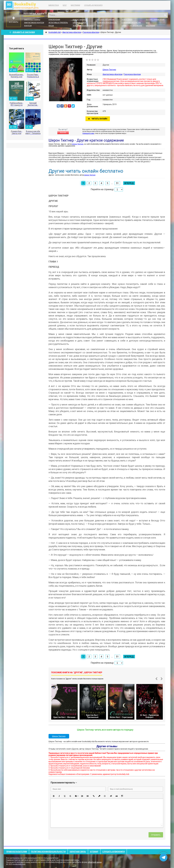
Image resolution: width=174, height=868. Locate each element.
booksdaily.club (23, 5)
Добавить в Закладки (22, 32)
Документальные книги (83, 26)
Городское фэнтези (132, 74)
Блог (65, 5)
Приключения (54, 20)
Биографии (75, 5)
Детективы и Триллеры (58, 23)
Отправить (156, 835)
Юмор (99, 26)
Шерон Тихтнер (109, 70)
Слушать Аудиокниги (93, 5)
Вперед (129, 183)
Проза (51, 26)
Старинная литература (131, 23)
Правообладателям (17, 852)
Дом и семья (127, 20)
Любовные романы (32, 20)
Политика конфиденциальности (48, 852)
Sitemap (94, 852)
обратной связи (95, 862)
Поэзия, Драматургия (155, 20)
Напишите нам (88, 133)
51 (117, 183)
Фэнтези (28, 26)
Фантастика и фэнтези (34, 23)
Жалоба (63, 133)
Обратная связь (78, 852)
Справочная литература (132, 26)
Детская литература (106, 20)
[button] (54, 796)
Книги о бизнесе (80, 20)
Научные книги (79, 23)
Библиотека (54, 5)
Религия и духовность (107, 23)
